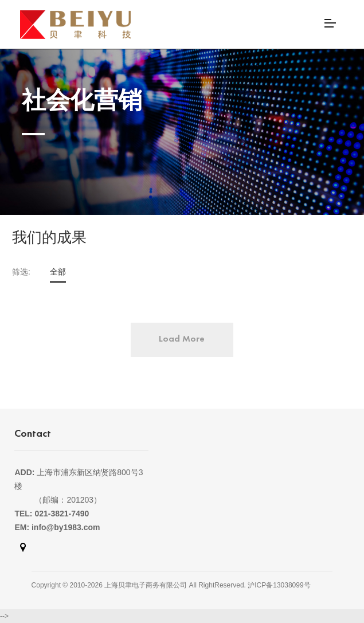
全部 (58, 272)
